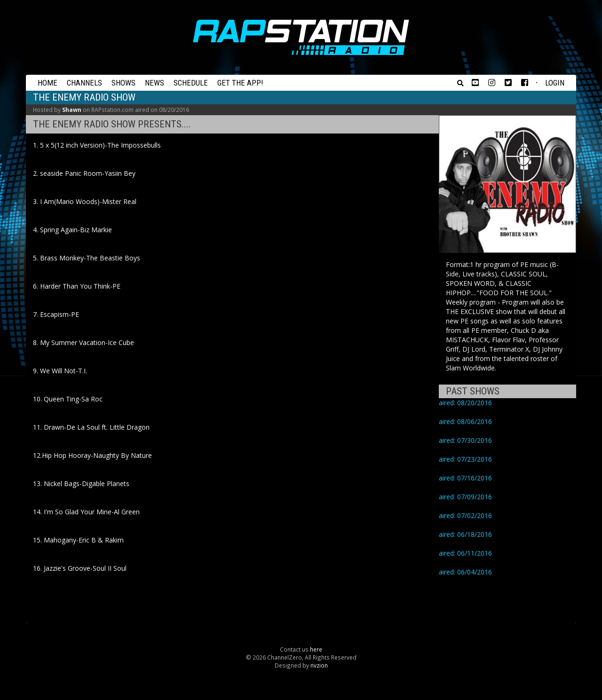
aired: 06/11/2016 (465, 553)
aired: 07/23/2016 (465, 459)
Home (48, 83)
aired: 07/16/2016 (465, 478)
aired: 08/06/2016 (465, 421)
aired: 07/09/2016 (465, 497)
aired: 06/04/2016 (465, 572)
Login (555, 83)
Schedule (191, 83)
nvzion (319, 665)
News (154, 83)
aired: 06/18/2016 (465, 534)
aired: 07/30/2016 (465, 440)
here (316, 649)
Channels (84, 83)
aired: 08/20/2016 (465, 403)
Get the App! (240, 83)
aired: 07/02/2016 (465, 515)
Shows (123, 83)
